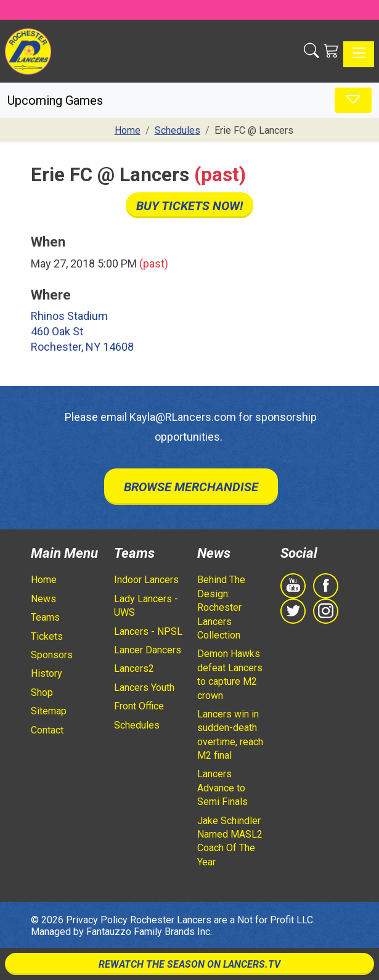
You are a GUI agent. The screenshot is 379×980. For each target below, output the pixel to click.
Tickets (47, 636)
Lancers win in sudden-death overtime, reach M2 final (230, 735)
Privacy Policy (97, 920)
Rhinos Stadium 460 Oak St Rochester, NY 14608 (82, 331)
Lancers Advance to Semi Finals (222, 788)
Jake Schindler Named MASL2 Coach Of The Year (230, 841)
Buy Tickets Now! (189, 206)
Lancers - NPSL (148, 631)
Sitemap (49, 711)
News (43, 599)
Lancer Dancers (148, 650)
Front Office (139, 706)
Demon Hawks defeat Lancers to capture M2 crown (230, 674)
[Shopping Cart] (331, 51)
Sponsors (52, 655)
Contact (47, 730)
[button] (311, 51)
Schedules (137, 725)
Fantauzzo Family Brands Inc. (149, 932)
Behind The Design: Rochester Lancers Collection (221, 607)
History (47, 673)
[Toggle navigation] (359, 54)
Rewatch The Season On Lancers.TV (189, 964)
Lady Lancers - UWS (146, 606)
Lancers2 (134, 668)
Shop (42, 692)
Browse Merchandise (191, 487)
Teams (45, 617)
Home (44, 580)
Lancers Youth (144, 688)
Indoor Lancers (146, 580)
